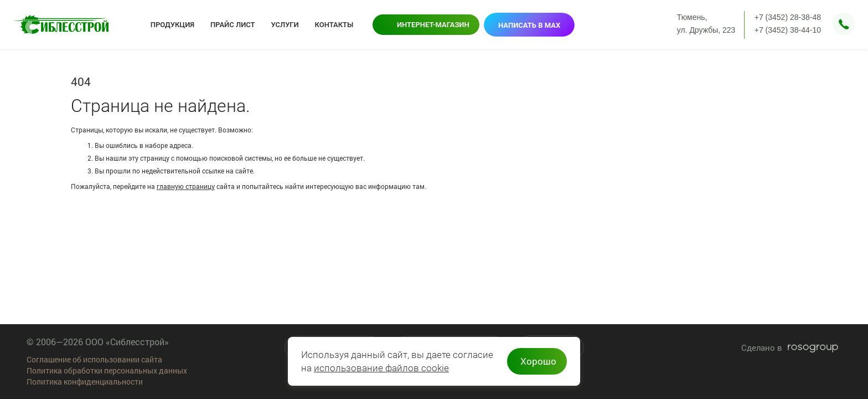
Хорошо (538, 361)
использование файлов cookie (381, 368)
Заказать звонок (844, 24)
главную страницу (186, 186)
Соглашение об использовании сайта (94, 359)
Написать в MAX (529, 25)
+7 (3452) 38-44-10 (788, 30)
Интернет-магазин (433, 25)
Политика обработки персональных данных (107, 370)
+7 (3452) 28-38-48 (788, 17)
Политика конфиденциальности (85, 382)
